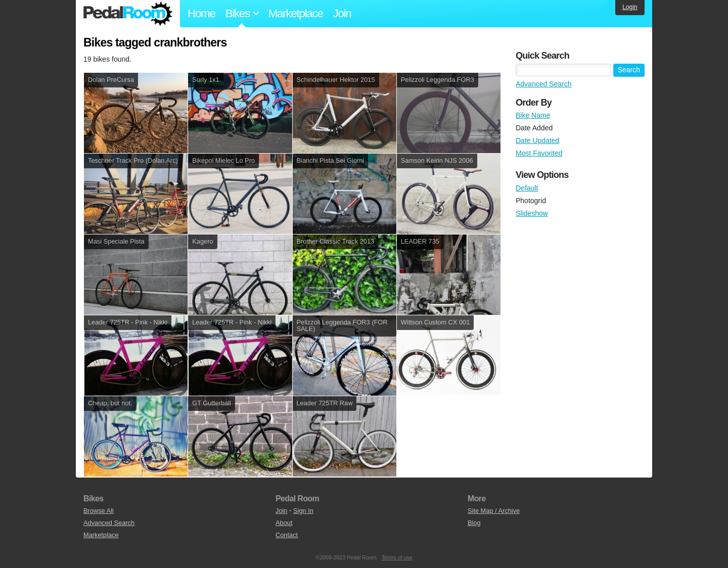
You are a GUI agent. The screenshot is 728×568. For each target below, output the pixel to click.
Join (342, 13)
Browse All (99, 511)
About (284, 523)
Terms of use (397, 557)
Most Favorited (539, 153)
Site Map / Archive (494, 511)
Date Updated (537, 140)
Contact (287, 535)
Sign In (303, 511)
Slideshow (532, 213)
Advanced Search (544, 84)
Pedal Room (128, 14)
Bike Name (533, 115)
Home (201, 13)
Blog (474, 523)
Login (630, 7)
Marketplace (296, 13)
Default (527, 188)
